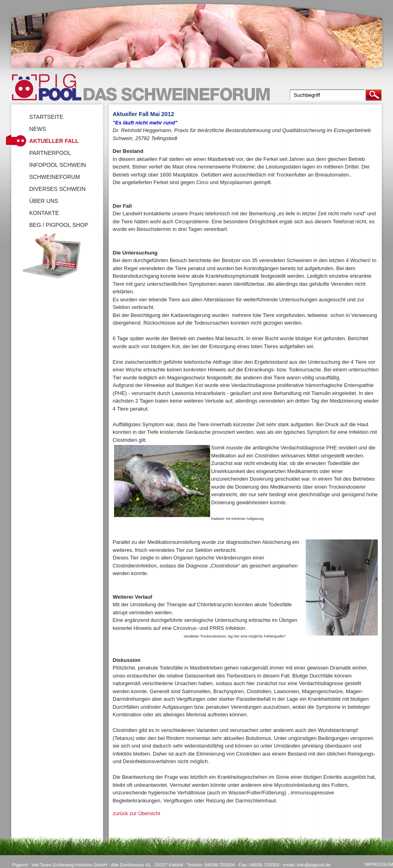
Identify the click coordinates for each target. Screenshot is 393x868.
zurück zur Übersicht (136, 813)
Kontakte (44, 213)
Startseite (46, 117)
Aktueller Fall (54, 141)
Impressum (379, 864)
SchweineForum (55, 177)
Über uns (44, 201)
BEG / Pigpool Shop (59, 225)
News (38, 129)
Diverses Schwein (57, 189)
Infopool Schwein (58, 165)
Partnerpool (50, 153)
